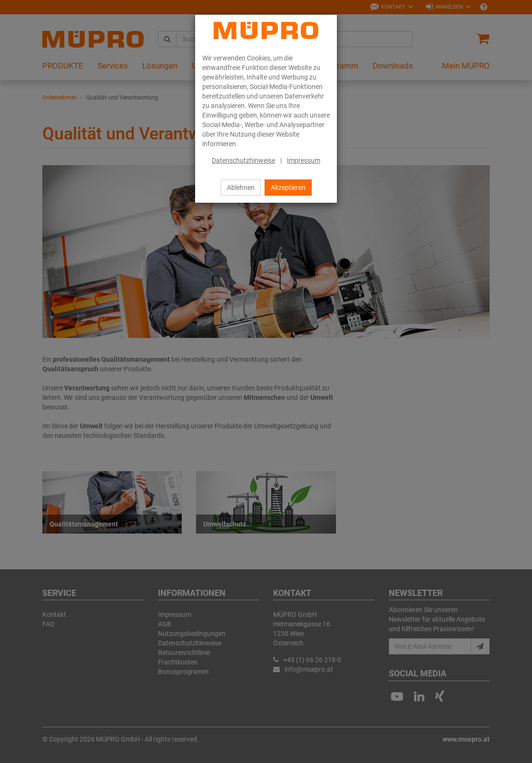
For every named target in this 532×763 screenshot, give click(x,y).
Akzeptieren (288, 188)
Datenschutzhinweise (243, 160)
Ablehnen (241, 188)
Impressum (304, 160)
